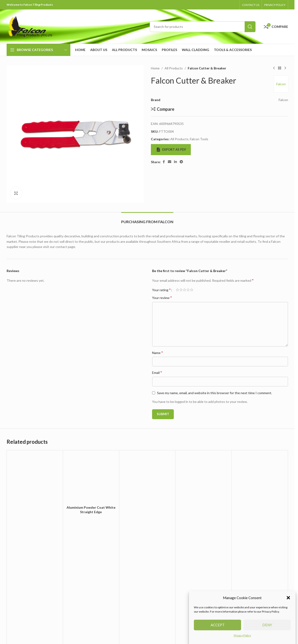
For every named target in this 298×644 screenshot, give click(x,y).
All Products (174, 68)
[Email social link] (170, 162)
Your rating (161, 290)
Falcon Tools (199, 139)
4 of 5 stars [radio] (188, 290)
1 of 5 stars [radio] (177, 290)
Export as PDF (171, 149)
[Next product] (285, 68)
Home (155, 68)
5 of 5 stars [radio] (192, 290)
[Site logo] (30, 26)
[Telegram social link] (181, 162)
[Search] (203, 27)
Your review (162, 297)
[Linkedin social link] (175, 162)
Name (158, 352)
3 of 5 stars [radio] (185, 290)
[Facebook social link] (164, 162)
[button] (288, 600)
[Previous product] (274, 68)
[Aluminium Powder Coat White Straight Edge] (91, 478)
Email (157, 372)
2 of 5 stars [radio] (181, 290)
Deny (267, 627)
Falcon (281, 84)
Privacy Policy (242, 638)
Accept (218, 627)
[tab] (147, 219)
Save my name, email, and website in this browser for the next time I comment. (215, 393)
